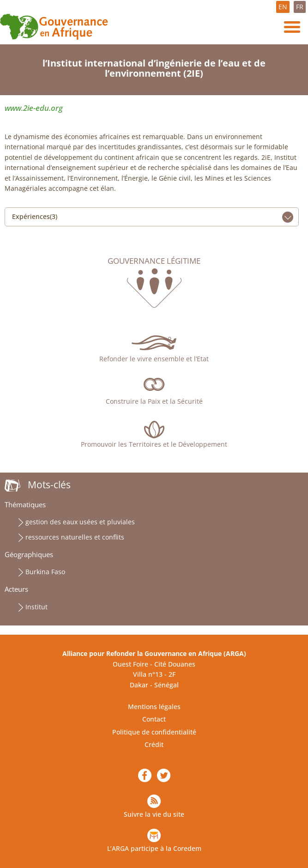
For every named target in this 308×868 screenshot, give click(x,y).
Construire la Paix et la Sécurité (154, 401)
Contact (154, 719)
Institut (36, 607)
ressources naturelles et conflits (75, 537)
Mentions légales (154, 707)
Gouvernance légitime (154, 261)
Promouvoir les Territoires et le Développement (154, 444)
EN (283, 7)
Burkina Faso (45, 572)
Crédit (154, 744)
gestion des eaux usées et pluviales (80, 522)
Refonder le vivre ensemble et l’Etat (154, 359)
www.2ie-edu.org (34, 108)
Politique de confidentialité (154, 732)
